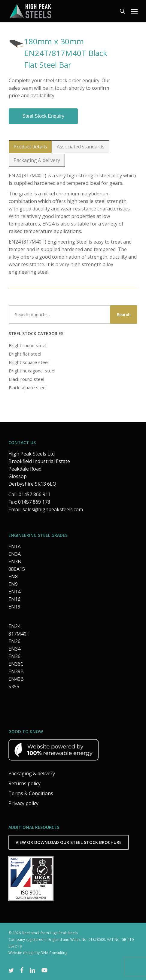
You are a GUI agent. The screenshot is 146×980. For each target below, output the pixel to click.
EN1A (15, 546)
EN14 (14, 592)
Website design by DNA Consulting (38, 953)
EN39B (16, 671)
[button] (134, 11)
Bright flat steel (25, 354)
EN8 (13, 577)
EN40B (16, 679)
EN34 (14, 649)
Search (124, 315)
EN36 (14, 656)
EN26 (14, 641)
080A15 (17, 569)
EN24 (14, 626)
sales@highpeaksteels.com (53, 509)
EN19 (14, 607)
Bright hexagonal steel (32, 371)
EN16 (14, 599)
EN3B (15, 562)
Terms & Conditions (31, 793)
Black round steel (26, 379)
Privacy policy (23, 803)
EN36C (16, 664)
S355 (14, 686)
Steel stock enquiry (43, 116)
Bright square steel (29, 362)
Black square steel (28, 387)
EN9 (13, 584)
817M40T (19, 634)
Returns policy (24, 783)
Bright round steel (27, 345)
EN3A (15, 554)
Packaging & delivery (32, 773)
